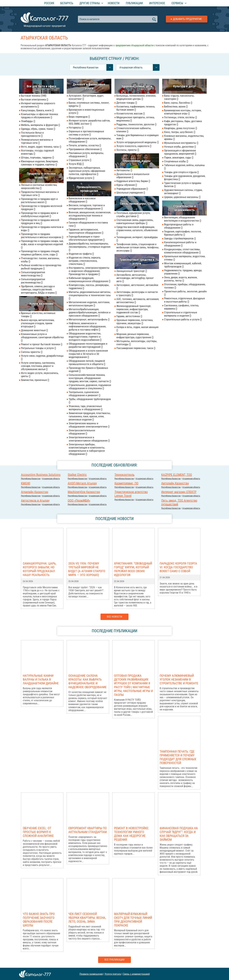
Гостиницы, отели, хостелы (180, 117)
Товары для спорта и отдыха (181, 172)
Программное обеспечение (85, 149)
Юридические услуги (82, 178)
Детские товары (127, 103)
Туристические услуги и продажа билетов (183, 185)
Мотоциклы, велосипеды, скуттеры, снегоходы (137, 343)
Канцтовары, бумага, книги (37, 110)
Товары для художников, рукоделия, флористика (185, 178)
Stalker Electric (77, 475)
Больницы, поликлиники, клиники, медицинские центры (136, 97)
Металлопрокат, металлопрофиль (89, 319)
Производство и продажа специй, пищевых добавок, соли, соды (40, 253)
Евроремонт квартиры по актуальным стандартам (88, 830)
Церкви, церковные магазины (182, 197)
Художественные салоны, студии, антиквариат (183, 192)
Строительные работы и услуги (183, 319)
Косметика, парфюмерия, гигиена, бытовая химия (136, 108)
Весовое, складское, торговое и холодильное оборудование (87, 207)
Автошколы (124, 170)
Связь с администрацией (136, 974)
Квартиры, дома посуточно (181, 128)
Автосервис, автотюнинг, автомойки (137, 287)
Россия (49, 3)
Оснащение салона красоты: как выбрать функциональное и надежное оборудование (87, 681)
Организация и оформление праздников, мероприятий (180, 152)
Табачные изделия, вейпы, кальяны (184, 167)
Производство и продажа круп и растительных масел (39, 200)
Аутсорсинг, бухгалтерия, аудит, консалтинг (86, 97)
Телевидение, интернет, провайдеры (137, 239)
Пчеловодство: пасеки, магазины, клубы (40, 260)
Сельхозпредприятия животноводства (33, 274)
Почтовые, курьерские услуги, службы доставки (133, 215)
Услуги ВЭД (76, 164)
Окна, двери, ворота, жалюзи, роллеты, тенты (181, 279)
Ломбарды (28, 121)
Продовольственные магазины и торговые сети (40, 193)
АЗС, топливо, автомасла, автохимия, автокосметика (138, 301)
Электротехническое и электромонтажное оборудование (89, 439)
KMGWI (26, 483)
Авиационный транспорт (132, 271)
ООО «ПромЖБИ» (79, 500)
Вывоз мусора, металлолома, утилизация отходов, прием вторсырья (38, 323)
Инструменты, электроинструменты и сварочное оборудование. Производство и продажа (89, 271)
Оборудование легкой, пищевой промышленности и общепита (87, 362)
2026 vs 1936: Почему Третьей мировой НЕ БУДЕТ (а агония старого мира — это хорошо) (87, 569)
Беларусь (67, 3)
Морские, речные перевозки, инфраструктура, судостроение (135, 336)
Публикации (134, 3)
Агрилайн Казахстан (35, 492)
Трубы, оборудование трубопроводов (90, 401)
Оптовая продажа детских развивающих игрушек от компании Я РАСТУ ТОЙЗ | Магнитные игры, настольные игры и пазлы (133, 685)
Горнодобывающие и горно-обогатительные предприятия (87, 238)
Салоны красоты (32, 352)
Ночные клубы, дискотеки (180, 147)
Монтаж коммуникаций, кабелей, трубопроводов (183, 265)
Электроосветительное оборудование (82, 432)
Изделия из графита (81, 254)
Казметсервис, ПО (126, 483)
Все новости (114, 617)
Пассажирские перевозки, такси (136, 348)
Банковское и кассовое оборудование (82, 200)
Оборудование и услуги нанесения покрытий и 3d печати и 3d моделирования (88, 354)
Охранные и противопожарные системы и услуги (86, 133)
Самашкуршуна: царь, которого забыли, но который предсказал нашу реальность (40, 569)
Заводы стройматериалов (180, 238)
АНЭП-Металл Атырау (82, 483)
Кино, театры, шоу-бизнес (180, 132)
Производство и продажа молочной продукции (42, 208)
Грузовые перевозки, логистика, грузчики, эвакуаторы (135, 322)
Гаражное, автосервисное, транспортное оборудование (86, 231)
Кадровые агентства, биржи (133, 181)
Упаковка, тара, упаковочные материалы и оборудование (86, 408)
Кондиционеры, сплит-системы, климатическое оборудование (182, 251)
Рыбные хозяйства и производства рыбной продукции (41, 267)
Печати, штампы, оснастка (85, 145)
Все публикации (114, 960)
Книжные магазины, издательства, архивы (184, 137)
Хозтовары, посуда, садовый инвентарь (37, 152)
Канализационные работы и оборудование (180, 244)
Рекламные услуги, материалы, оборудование (86, 155)
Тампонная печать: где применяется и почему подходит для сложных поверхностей (178, 757)
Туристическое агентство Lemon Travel (131, 494)
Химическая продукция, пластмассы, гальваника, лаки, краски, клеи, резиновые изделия (90, 416)
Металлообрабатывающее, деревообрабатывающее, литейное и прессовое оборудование (90, 312)
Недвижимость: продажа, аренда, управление (183, 272)
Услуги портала (113, 974)
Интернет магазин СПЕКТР (179, 492)
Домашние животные (34, 330)
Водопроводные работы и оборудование (179, 226)
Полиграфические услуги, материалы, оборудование (90, 140)
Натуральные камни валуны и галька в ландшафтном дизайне (41, 679)
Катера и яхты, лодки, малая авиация (137, 329)
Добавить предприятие (187, 19)
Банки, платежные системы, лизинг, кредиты (89, 104)
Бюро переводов (79, 117)
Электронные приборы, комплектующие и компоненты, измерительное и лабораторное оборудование (87, 449)
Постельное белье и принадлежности (32, 134)
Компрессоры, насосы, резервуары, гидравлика (89, 287)
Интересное (157, 3)
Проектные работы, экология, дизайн (185, 293)
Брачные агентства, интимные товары (38, 315)
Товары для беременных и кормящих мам (137, 137)
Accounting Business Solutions (41, 475)
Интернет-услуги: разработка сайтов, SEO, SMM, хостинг (89, 122)
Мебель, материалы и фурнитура (40, 125)
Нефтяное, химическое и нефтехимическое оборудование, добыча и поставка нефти (87, 326)
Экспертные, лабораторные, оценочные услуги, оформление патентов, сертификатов (87, 171)
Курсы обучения (127, 185)
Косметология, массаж (131, 113)
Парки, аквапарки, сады (179, 157)
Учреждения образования (132, 189)
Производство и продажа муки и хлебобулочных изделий (40, 215)
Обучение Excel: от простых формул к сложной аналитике (38, 832)
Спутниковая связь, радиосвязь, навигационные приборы (135, 222)
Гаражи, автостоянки (129, 316)
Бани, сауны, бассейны (178, 103)
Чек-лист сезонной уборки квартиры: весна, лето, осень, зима (87, 918)
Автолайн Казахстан (175, 483)
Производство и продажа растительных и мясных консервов (42, 236)
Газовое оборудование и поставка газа (88, 224)
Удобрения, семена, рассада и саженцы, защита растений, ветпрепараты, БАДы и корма (39, 289)
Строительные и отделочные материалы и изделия (181, 314)
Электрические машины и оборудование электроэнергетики (89, 425)
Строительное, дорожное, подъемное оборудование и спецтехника (90, 387)
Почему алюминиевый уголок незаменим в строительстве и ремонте (179, 679)
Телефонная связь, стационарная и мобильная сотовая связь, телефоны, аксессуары (138, 247)
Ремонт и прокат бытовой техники (42, 344)
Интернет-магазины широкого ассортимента (38, 105)
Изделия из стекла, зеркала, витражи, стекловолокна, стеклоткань (85, 261)
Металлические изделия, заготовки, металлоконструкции (89, 304)
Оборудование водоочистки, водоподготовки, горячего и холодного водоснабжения (85, 337)
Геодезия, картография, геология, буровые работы (183, 233)
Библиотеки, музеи (176, 106)
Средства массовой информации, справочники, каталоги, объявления (137, 230)
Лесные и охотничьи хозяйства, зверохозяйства (39, 186)
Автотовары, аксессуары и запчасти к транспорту (137, 294)
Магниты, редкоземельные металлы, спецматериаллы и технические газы (90, 295)
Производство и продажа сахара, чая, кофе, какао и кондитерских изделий (42, 244)
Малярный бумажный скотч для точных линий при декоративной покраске (133, 920)
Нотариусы (76, 128)
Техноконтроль (125, 475)
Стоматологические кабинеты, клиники (134, 130)
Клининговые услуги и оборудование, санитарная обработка (42, 337)
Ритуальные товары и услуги (38, 348)
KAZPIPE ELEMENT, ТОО (177, 475)
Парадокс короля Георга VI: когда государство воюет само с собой (178, 567)
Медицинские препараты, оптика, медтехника (135, 119)
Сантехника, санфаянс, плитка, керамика (181, 307)
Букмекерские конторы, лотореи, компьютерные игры (183, 112)
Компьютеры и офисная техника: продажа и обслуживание (40, 116)
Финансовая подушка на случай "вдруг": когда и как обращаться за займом (179, 834)
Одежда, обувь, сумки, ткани (38, 129)
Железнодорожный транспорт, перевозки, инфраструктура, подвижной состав (134, 309)
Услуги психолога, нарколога (134, 146)
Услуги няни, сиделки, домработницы (42, 357)
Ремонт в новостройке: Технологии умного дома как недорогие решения (132, 834)
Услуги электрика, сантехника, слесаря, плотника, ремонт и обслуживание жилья (38, 366)
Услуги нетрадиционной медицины (138, 142)
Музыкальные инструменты (181, 143)
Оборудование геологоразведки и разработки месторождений (88, 345)
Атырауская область (51, 479)
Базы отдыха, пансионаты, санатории (179, 97)
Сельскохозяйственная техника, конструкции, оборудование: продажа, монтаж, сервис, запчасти (90, 378)
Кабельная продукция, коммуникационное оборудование (90, 280)
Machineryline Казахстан (84, 492)
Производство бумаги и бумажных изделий (88, 369)
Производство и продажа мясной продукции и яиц (40, 222)
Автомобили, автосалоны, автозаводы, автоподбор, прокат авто (135, 278)
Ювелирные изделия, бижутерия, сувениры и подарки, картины (40, 163)
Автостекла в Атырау (35, 500)
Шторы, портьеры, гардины (37, 157)
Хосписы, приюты (128, 150)
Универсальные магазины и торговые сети (37, 141)
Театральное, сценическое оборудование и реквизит (85, 394)
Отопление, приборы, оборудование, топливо (185, 286)
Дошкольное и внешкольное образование (133, 176)
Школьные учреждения (131, 193)
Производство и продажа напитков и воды (42, 229)
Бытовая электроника (35, 99)
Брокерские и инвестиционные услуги (87, 111)
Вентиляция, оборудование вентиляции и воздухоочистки (183, 219)
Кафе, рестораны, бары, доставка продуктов (183, 123)
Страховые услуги (80, 160)
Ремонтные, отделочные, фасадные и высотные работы (184, 300)
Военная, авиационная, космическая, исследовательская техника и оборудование (90, 215)
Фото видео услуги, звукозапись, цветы (40, 375)
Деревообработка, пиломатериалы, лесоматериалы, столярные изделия (90, 247)
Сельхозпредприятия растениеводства (33, 281)
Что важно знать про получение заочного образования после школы (39, 920)
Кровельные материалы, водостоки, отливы (185, 258)
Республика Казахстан (31, 479)
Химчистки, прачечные (35, 380)
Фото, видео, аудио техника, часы (41, 147)
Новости (114, 3)
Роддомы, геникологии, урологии (136, 124)
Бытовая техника (34, 96)
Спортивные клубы (176, 161)
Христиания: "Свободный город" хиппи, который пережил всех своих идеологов (133, 569)
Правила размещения (91, 974)
